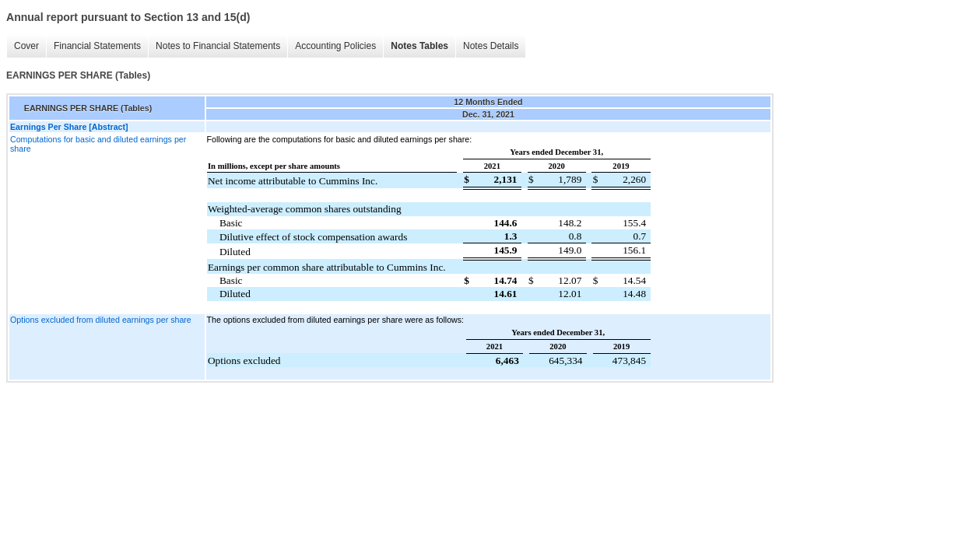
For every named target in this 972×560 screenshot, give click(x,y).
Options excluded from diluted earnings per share (101, 320)
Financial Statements (97, 46)
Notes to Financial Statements (218, 46)
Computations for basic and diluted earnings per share (98, 144)
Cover (26, 46)
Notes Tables (419, 46)
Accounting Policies (335, 46)
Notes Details (491, 46)
